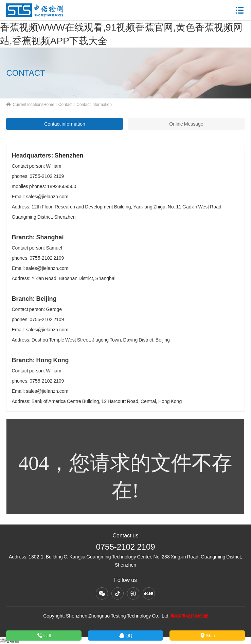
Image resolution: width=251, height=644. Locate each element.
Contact (65, 104)
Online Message (186, 124)
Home (49, 104)
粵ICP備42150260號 (189, 616)
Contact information (65, 124)
